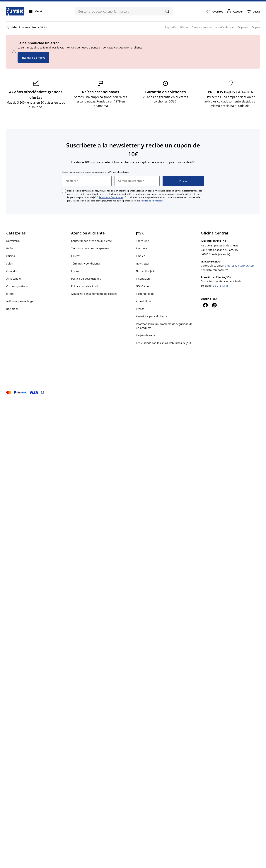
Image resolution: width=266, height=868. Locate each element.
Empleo (141, 256)
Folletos (76, 256)
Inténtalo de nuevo (33, 58)
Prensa (140, 309)
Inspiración (143, 279)
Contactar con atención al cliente (91, 241)
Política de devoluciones (86, 279)
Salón (10, 263)
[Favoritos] (214, 11)
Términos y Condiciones (111, 197)
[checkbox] (64, 191)
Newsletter (143, 263)
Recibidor (12, 309)
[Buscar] (167, 11)
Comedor (12, 271)
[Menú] (35, 11)
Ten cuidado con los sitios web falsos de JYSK (164, 343)
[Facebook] (205, 305)
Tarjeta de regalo (146, 335)
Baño (9, 248)
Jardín (10, 294)
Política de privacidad (84, 286)
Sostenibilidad (145, 294)
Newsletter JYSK (146, 271)
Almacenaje (13, 279)
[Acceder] (235, 11)
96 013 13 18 (221, 286)
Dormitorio (13, 241)
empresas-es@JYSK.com (240, 266)
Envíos (75, 271)
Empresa (141, 248)
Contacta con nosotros (215, 270)
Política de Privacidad (152, 201)
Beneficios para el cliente (151, 316)
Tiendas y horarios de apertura (90, 248)
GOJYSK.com (144, 286)
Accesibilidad (144, 301)
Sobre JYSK (143, 241)
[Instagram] (214, 305)
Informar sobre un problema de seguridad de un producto (164, 326)
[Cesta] (253, 11)
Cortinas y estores (17, 286)
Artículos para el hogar (20, 301)
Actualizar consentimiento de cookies (94, 294)
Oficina (11, 256)
